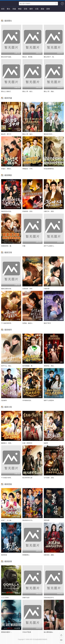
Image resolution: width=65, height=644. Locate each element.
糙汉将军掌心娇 (27, 478)
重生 (8, 9)
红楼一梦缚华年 (27, 443)
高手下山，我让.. (7, 366)
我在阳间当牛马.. (28, 520)
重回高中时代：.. (49, 134)
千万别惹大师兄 (6, 478)
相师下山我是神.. (49, 400)
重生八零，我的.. (49, 91)
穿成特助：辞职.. (28, 211)
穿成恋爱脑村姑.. (49, 169)
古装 (37, 9)
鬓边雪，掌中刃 (6, 134)
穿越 (14, 9)
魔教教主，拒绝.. (7, 443)
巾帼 (24, 246)
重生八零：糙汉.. (28, 91)
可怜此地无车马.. (49, 598)
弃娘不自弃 (26, 598)
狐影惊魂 (4, 555)
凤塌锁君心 (26, 555)
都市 (31, 9)
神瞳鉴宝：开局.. (28, 169)
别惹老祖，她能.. (49, 555)
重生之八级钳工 (6, 91)
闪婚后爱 (47, 289)
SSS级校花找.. (27, 400)
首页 (3, 9)
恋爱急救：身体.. (28, 289)
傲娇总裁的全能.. (7, 289)
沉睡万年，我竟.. (49, 211)
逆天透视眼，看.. (28, 366)
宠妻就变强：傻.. (7, 246)
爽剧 (20, 9)
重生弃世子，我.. (49, 57)
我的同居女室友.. (7, 211)
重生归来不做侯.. (7, 57)
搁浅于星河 (47, 323)
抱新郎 (46, 443)
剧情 (48, 9)
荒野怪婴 (47, 520)
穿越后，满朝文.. (7, 169)
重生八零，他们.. (28, 134)
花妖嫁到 (4, 400)
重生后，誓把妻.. (28, 57)
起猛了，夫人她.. (7, 520)
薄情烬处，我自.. (49, 366)
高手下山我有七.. (49, 246)
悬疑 (42, 9)
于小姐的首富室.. (7, 323)
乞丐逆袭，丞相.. (49, 478)
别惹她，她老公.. (28, 323)
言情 (25, 9)
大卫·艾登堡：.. (6, 598)
